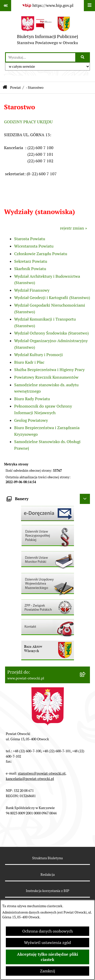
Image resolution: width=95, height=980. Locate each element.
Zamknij (48, 971)
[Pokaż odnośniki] (6, 6)
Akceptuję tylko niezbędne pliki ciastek (48, 957)
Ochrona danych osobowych (48, 931)
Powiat (15, 87)
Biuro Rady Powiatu (32, 399)
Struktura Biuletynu (48, 858)
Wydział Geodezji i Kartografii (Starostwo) (52, 298)
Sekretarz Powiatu (31, 261)
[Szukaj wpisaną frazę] (83, 57)
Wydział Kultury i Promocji (39, 355)
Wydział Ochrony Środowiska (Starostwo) (51, 333)
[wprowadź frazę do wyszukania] (41, 57)
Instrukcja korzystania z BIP (48, 891)
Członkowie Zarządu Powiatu (41, 254)
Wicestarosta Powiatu (34, 246)
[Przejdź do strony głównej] (48, 32)
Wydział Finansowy (32, 290)
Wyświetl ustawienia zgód (48, 943)
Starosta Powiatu (30, 239)
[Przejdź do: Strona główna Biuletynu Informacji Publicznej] (5, 88)
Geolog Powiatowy (31, 420)
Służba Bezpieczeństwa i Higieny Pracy (49, 370)
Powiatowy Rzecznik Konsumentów (46, 377)
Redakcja (48, 874)
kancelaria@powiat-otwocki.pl (30, 779)
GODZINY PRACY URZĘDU (28, 122)
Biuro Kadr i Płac (29, 362)
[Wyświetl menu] (89, 6)
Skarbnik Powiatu (30, 269)
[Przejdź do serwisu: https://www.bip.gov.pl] (48, 6)
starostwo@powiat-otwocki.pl (42, 773)
